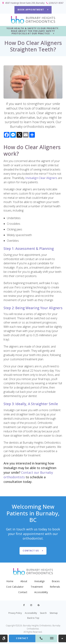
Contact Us (31, 551)
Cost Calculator (15, 587)
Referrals (55, 587)
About (24, 581)
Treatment (37, 587)
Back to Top (33, 618)
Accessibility (41, 592)
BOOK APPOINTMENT (31, 10)
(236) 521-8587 (56, 3)
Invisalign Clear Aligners (41, 178)
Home (10, 581)
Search (43, 613)
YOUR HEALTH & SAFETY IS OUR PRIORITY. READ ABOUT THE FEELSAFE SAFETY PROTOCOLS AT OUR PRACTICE (33, 31)
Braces (56, 581)
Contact (23, 592)
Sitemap (54, 613)
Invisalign (40, 581)
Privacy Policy (15, 613)
